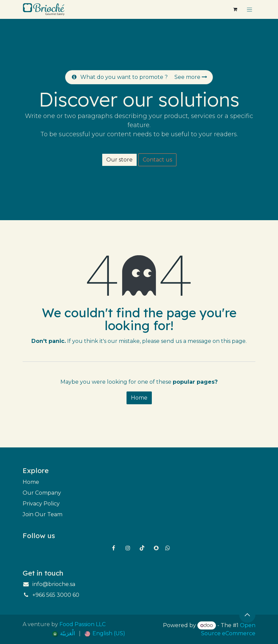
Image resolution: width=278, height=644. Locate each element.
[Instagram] (128, 548)
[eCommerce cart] (235, 9)
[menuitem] (64, 634)
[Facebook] (113, 548)
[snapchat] (156, 548)
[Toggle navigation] (250, 9)
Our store (119, 160)
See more (191, 77)
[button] (247, 615)
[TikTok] (142, 548)
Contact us (157, 160)
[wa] (168, 548)
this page (233, 341)
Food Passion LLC (82, 624)
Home (139, 398)
